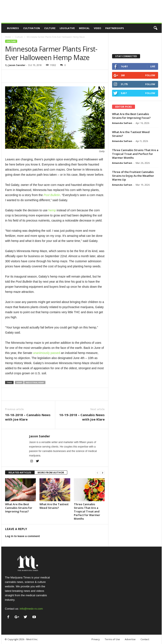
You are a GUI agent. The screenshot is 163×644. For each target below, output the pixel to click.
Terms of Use (112, 639)
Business (13, 28)
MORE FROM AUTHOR (51, 472)
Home (8, 37)
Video (97, 28)
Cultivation (32, 28)
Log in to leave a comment (22, 536)
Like (153, 66)
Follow (150, 75)
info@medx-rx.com (31, 609)
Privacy (96, 639)
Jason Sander (17, 65)
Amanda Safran (122, 123)
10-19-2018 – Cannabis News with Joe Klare (82, 417)
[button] (155, 28)
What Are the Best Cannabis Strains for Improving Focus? (19, 508)
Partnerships (115, 28)
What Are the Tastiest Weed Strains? (54, 506)
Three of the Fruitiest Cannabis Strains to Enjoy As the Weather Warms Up (133, 176)
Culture (50, 28)
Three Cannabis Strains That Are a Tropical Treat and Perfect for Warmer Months (87, 511)
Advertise (130, 639)
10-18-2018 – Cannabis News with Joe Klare (28, 417)
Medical (84, 28)
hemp (19, 382)
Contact (145, 639)
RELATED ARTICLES (20, 472)
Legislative (67, 28)
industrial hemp (35, 382)
